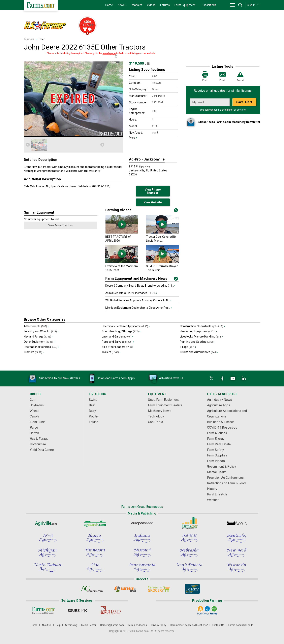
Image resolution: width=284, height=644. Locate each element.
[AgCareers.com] (92, 589)
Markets (137, 5)
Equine (94, 422)
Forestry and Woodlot (41, 331)
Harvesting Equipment (198, 331)
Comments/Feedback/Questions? (189, 625)
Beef (92, 405)
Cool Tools (156, 422)
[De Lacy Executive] (192, 589)
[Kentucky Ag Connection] (237, 538)
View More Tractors (61, 225)
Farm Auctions (217, 433)
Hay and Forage (38, 337)
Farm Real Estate (219, 444)
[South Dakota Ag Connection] (189, 567)
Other (41, 39)
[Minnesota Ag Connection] (95, 553)
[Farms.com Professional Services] (43, 610)
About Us (47, 625)
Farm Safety (216, 450)
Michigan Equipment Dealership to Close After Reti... (139, 308)
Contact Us (218, 625)
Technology (156, 416)
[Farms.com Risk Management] (189, 523)
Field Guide (38, 422)
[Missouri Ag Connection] (142, 553)
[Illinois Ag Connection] (95, 538)
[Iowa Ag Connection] (47, 538)
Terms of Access (137, 625)
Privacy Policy (159, 625)
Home (109, 5)
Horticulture (38, 444)
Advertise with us (165, 378)
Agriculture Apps (219, 405)
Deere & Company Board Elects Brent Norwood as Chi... (140, 286)
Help (58, 625)
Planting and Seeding (197, 342)
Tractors (29, 39)
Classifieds (209, 5)
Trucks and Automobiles (199, 352)
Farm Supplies (217, 455)
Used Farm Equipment (163, 400)
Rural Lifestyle (217, 494)
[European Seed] (142, 523)
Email (223, 76)
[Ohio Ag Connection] (95, 567)
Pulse (34, 428)
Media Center (89, 625)
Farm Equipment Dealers (165, 405)
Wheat (34, 411)
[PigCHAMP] (111, 610)
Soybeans (37, 405)
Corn (33, 400)
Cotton (34, 433)
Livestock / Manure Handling (201, 337)
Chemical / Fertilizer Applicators (126, 326)
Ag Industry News (220, 400)
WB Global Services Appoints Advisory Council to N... (138, 300)
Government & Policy (222, 466)
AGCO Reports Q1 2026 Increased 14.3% (131, 293)
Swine (93, 400)
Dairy (92, 411)
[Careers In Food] (125, 589)
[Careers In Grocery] (159, 589)
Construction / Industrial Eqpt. (202, 326)
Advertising (71, 625)
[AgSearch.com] (95, 523)
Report (240, 76)
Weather (213, 500)
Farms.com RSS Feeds (241, 625)
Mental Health (217, 472)
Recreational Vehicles (41, 347)
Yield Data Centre (42, 450)
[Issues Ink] (77, 610)
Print (205, 76)
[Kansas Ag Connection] (189, 538)
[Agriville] (47, 523)
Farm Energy (216, 439)
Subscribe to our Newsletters (54, 378)
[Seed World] (237, 523)
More (133, 138)
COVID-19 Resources (222, 428)
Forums (165, 5)
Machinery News (160, 411)
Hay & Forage (39, 439)
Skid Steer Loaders (117, 347)
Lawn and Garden (117, 337)
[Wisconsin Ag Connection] (237, 567)
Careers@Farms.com (112, 625)
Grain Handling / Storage (121, 331)
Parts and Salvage (118, 342)
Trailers (111, 352)
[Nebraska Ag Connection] (189, 553)
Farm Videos (216, 461)
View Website (153, 202)
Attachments (36, 326)
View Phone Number (153, 191)
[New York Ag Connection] (237, 553)
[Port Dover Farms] (207, 610)
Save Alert (244, 102)
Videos (151, 5)
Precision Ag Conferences (225, 478)
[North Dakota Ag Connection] (47, 567)
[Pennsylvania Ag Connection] (142, 567)
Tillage (188, 347)
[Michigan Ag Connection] (47, 553)
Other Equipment (39, 342)
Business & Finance (221, 422)
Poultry (94, 416)
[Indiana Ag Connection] (142, 538)
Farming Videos (118, 210)
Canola (34, 416)
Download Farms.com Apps (110, 378)
